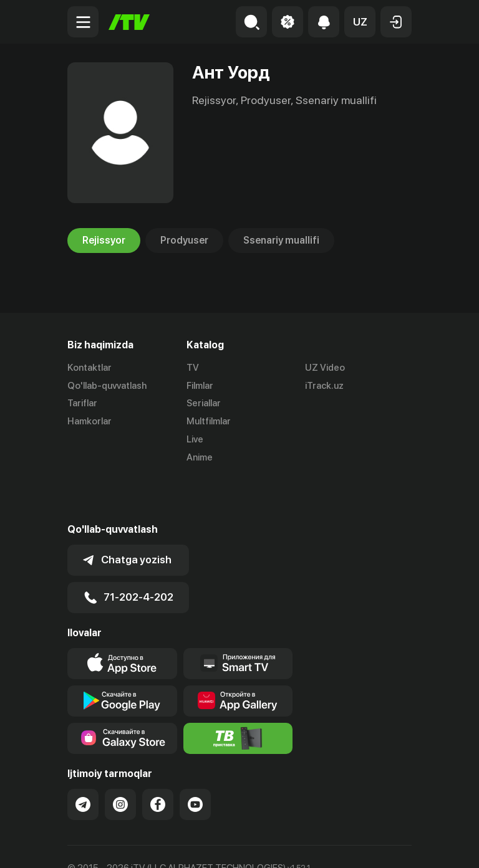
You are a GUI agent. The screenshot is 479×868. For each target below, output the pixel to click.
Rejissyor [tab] (104, 241)
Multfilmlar (209, 421)
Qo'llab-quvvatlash (107, 386)
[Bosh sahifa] (129, 22)
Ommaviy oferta (101, 845)
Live (195, 439)
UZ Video (325, 368)
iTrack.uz (324, 386)
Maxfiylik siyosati (186, 845)
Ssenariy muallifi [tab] (281, 241)
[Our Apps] (238, 619)
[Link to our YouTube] (195, 760)
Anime (200, 457)
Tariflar (82, 404)
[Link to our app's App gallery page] (238, 657)
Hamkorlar (90, 421)
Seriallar (204, 404)
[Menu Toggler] (83, 22)
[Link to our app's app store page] (122, 619)
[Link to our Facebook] (158, 760)
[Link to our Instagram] (120, 760)
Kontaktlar (90, 368)
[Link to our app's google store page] (122, 657)
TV (193, 368)
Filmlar (200, 386)
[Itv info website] (238, 694)
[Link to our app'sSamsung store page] (122, 694)
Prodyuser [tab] (184, 241)
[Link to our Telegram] (83, 760)
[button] (360, 22)
